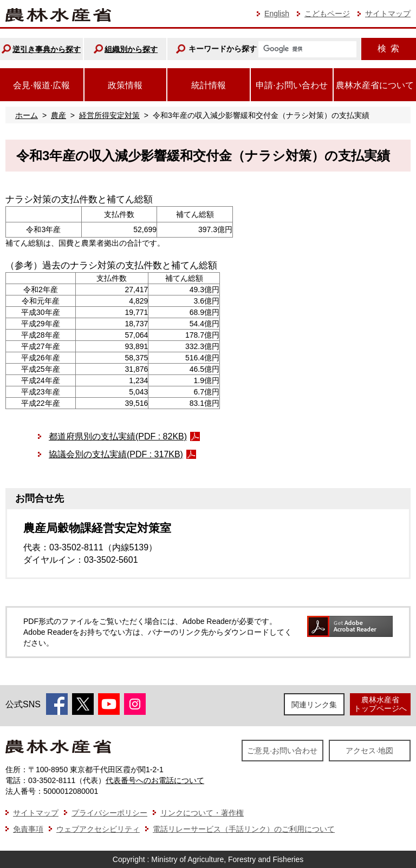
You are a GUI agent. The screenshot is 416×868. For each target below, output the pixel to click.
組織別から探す (131, 49)
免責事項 (28, 829)
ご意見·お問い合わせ (282, 751)
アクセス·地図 (369, 751)
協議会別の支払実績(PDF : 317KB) (116, 454)
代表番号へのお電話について (155, 780)
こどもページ (327, 14)
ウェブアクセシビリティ (98, 829)
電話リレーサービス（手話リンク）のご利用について (244, 829)
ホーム (27, 115)
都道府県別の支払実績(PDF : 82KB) (118, 436)
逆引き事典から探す (47, 49)
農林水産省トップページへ (380, 704)
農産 (58, 115)
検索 (388, 48)
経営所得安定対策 (109, 115)
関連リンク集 (314, 705)
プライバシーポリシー (109, 813)
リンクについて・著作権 (202, 813)
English (277, 14)
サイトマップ (388, 14)
